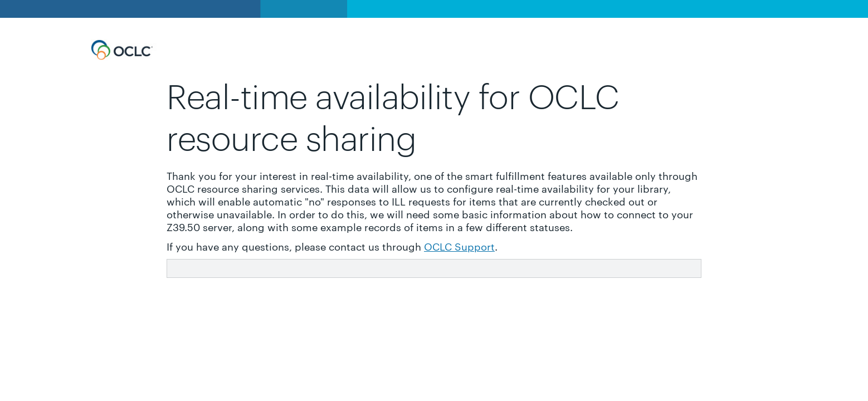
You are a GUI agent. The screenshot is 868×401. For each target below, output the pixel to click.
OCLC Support (459, 246)
